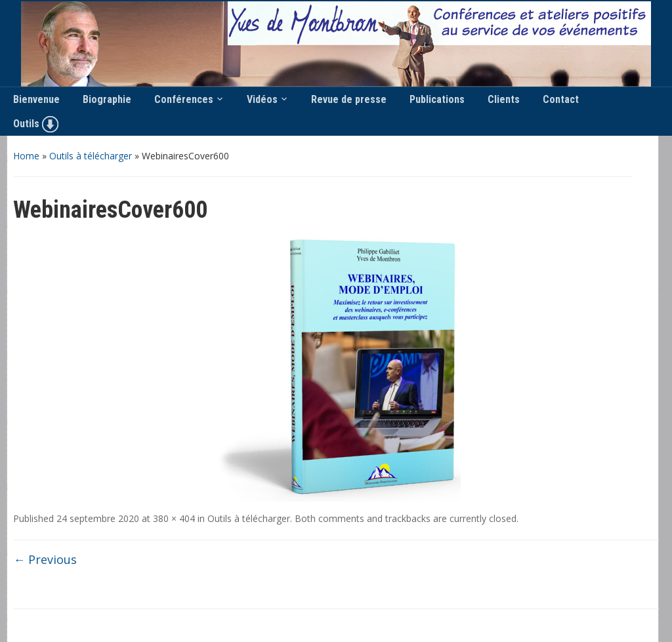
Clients (504, 99)
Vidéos (262, 99)
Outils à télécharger (91, 156)
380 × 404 (174, 518)
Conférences (184, 99)
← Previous (45, 559)
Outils (36, 124)
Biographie (107, 99)
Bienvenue (36, 99)
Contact (561, 99)
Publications (437, 99)
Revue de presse (349, 99)
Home (26, 156)
